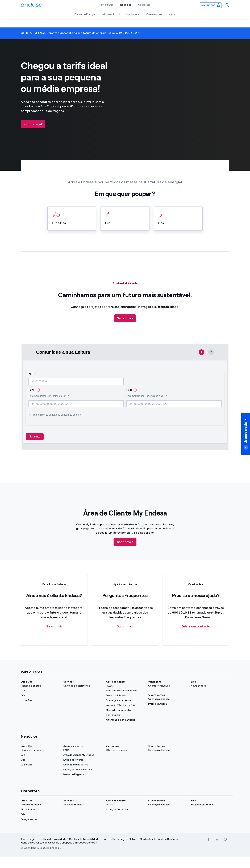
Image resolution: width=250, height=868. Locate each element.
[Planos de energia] (40, 686)
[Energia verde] (40, 819)
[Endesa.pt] (32, 5)
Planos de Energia (85, 14)
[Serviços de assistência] (83, 686)
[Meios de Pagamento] (125, 710)
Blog (193, 682)
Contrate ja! (33, 124)
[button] (227, 5)
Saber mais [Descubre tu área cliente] (125, 542)
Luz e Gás (27, 682)
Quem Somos (157, 695)
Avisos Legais (29, 839)
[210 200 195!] (125, 33)
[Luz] (40, 691)
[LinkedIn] (217, 839)
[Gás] (40, 696)
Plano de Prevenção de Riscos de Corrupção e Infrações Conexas (59, 843)
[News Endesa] (210, 686)
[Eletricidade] (40, 810)
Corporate (144, 5)
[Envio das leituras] (125, 696)
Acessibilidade (91, 839)
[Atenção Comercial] (125, 810)
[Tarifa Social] (125, 715)
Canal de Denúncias (168, 839)
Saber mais (125, 318)
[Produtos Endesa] (40, 805)
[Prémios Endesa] (167, 704)
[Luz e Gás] (40, 700)
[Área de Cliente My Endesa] (125, 691)
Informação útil (111, 14)
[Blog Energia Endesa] (210, 805)
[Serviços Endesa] (83, 805)
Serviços (68, 682)
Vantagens (133, 14)
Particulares (106, 5)
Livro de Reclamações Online (120, 839)
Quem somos (154, 14)
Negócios (126, 5)
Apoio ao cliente (116, 682)
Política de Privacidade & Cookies (59, 839)
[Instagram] (225, 839)
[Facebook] (208, 839)
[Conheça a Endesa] (167, 699)
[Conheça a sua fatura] (125, 700)
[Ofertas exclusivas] (167, 686)
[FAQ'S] (125, 686)
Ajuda (172, 14)
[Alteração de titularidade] (125, 720)
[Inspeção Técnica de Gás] (125, 705)
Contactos (146, 839)
